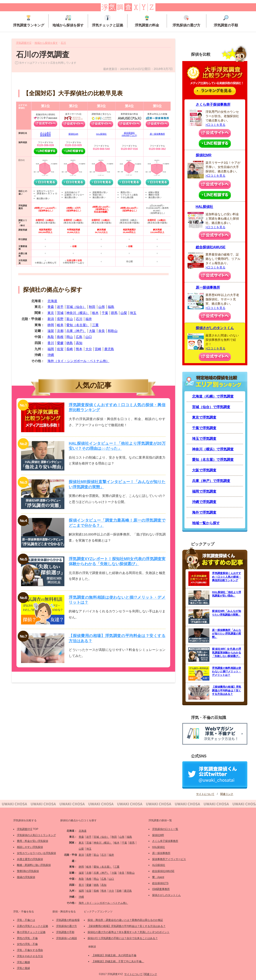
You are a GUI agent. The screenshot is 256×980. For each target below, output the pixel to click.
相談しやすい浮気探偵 (30, 847)
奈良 (102, 331)
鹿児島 (109, 349)
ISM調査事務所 (161, 889)
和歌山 (113, 331)
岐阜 (60, 325)
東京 (51, 313)
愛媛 (60, 343)
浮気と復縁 (23, 968)
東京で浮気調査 (204, 417)
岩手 (60, 307)
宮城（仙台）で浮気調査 (211, 407)
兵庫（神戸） (76, 331)
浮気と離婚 (23, 962)
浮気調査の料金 (147, 21)
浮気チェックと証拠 (108, 21)
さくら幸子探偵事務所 (46, 134)
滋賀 (51, 331)
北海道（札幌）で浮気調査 (213, 396)
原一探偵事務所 (157, 134)
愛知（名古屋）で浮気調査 (213, 460)
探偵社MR (73, 134)
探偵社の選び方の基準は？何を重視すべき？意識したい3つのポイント (129, 932)
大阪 (92, 331)
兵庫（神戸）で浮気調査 (211, 481)
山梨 (124, 313)
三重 (95, 325)
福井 (89, 319)
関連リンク (227, 794)
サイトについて (205, 794)
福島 (111, 307)
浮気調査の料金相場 (68, 920)
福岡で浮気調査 (204, 491)
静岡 (51, 325)
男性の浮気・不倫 (27, 938)
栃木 (95, 313)
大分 (89, 349)
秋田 (92, 307)
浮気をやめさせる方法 (30, 956)
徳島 (70, 343)
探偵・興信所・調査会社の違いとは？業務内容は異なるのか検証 (125, 920)
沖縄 (51, 355)
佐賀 (60, 349)
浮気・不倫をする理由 (30, 950)
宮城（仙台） (76, 307)
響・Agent (158, 877)
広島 (79, 337)
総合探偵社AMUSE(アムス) (129, 134)
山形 (102, 307)
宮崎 (98, 349)
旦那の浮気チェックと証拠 (33, 926)
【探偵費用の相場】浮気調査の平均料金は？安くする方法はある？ (127, 926)
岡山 (70, 337)
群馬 (114, 313)
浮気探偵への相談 (67, 938)
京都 (60, 331)
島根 (60, 337)
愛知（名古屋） (78, 325)
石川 (79, 319)
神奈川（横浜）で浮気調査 (213, 449)
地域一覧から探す (206, 523)
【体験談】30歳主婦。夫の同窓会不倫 (114, 955)
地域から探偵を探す (68, 21)
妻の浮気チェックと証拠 (31, 932)
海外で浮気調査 (204, 512)
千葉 (105, 313)
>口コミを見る (215, 125)
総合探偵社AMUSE (211, 247)
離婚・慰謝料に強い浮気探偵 (34, 865)
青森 (51, 307)
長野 (60, 319)
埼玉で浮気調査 (204, 439)
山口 (89, 337)
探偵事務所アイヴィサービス (169, 859)
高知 (79, 343)
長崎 (70, 349)
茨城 (60, 313)
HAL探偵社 (101, 134)
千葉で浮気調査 (204, 428)
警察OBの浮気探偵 (28, 871)
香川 (51, 343)
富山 (70, 319)
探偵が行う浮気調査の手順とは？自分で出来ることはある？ (123, 938)
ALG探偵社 (159, 865)
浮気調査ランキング (29, 21)
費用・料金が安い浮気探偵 (33, 841)
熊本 (79, 349)
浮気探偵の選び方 (186, 21)
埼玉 (133, 313)
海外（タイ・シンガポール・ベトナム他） (78, 361)
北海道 (52, 301)
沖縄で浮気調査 (204, 502)
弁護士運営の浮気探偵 (30, 859)
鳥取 (51, 337)
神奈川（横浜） (78, 313)
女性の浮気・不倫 (27, 944)
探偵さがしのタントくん (215, 328)
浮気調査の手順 (226, 21)
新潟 (51, 319)
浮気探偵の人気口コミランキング (36, 835)
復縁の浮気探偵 (26, 877)
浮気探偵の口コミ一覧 (165, 829)
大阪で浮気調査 (204, 470)
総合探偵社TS (160, 883)
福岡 (51, 349)
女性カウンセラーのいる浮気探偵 (36, 853)
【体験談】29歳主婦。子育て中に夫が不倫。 (118, 961)
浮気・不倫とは (26, 920)
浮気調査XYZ (25, 829)
